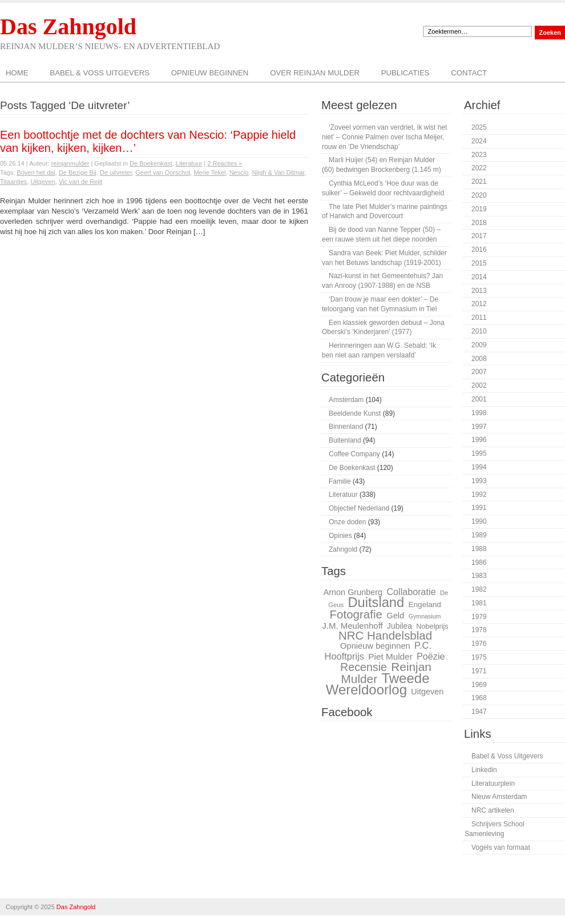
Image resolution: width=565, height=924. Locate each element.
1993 (479, 481)
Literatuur (189, 163)
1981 (479, 603)
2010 (479, 331)
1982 (479, 589)
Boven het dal (36, 172)
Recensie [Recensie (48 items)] (364, 667)
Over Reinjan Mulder (315, 73)
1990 (479, 521)
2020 (479, 195)
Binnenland (346, 427)
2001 (479, 399)
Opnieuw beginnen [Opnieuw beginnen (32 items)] (375, 646)
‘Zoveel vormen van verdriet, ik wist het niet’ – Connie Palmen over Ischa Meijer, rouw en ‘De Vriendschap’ (384, 137)
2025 (479, 127)
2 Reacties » (225, 163)
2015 (479, 263)
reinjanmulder (70, 163)
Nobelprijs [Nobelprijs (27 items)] (432, 626)
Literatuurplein (493, 784)
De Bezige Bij (78, 172)
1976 (479, 644)
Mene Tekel (209, 172)
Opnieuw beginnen (210, 73)
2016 (479, 250)
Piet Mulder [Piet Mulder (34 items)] (390, 656)
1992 (479, 495)
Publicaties (405, 73)
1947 (479, 712)
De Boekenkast (151, 163)
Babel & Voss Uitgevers (100, 73)
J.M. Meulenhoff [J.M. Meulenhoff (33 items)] (352, 626)
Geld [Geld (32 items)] (395, 616)
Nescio (239, 172)
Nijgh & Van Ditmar (278, 172)
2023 (479, 155)
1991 (479, 508)
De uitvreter (116, 172)
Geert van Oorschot (163, 172)
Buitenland (345, 440)
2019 (479, 209)
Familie (340, 481)
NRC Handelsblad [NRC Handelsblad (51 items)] (385, 635)
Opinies (340, 536)
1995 (479, 453)
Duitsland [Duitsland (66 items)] (376, 602)
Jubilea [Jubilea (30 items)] (399, 626)
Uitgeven (43, 182)
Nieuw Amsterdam (499, 797)
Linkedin (484, 770)
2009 (479, 345)
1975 (479, 657)
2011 (479, 318)
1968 (479, 698)
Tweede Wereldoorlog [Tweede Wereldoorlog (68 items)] (378, 684)
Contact (469, 73)
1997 (479, 427)
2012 (479, 304)
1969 (479, 685)
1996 (479, 440)
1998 (479, 413)
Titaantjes (13, 182)
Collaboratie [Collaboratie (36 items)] (411, 592)
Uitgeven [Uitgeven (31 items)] (427, 692)
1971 (479, 671)
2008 (479, 359)
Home (17, 73)
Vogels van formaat (501, 847)
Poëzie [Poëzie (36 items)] (431, 656)
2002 (479, 385)
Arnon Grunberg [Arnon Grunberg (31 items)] (353, 592)
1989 (479, 535)
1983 (479, 576)
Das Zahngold (68, 27)
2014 (479, 277)
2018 (479, 223)
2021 (479, 182)
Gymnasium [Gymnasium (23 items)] (425, 616)
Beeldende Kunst (355, 413)
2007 (479, 372)
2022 (479, 168)
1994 (479, 467)
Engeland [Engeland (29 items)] (425, 604)
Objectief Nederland (359, 508)
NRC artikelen (493, 810)
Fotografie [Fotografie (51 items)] (356, 614)
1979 (479, 617)
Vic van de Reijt (80, 182)
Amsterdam (346, 400)
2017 (479, 236)
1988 (479, 549)
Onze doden (347, 522)
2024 (479, 141)
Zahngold (343, 549)
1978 (479, 630)
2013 (479, 291)
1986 (479, 563)
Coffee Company (354, 454)
